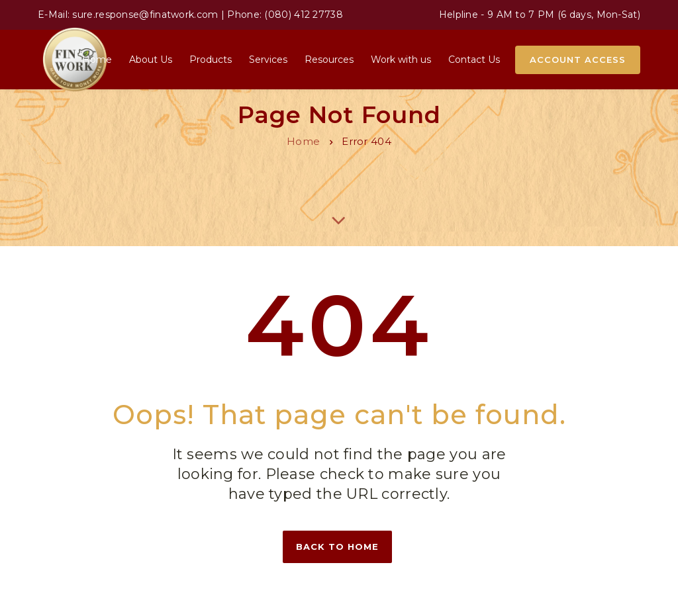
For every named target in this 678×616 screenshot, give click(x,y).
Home (303, 141)
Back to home (337, 547)
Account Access (578, 60)
